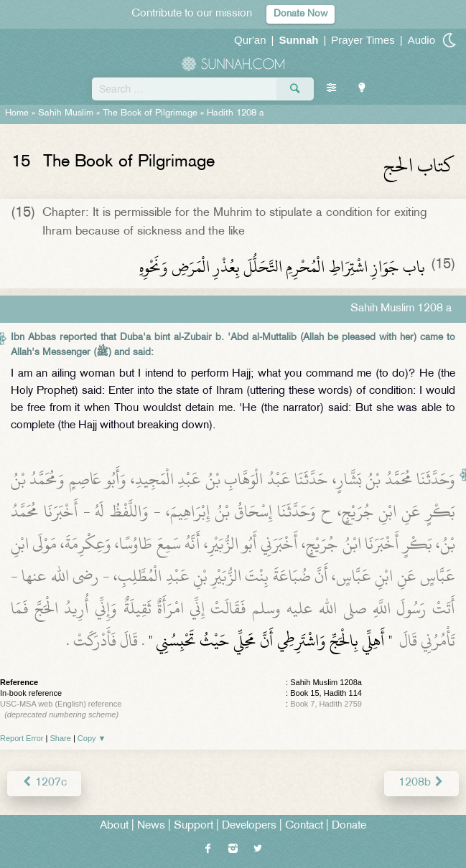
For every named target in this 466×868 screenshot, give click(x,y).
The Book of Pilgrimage (150, 113)
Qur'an (250, 40)
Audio (421, 40)
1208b (421, 783)
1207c (44, 783)
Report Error (22, 738)
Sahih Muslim (66, 113)
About (114, 826)
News (151, 826)
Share (61, 738)
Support (194, 826)
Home (17, 113)
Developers (249, 826)
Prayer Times (363, 40)
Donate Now (300, 14)
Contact (304, 826)
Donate (349, 826)
